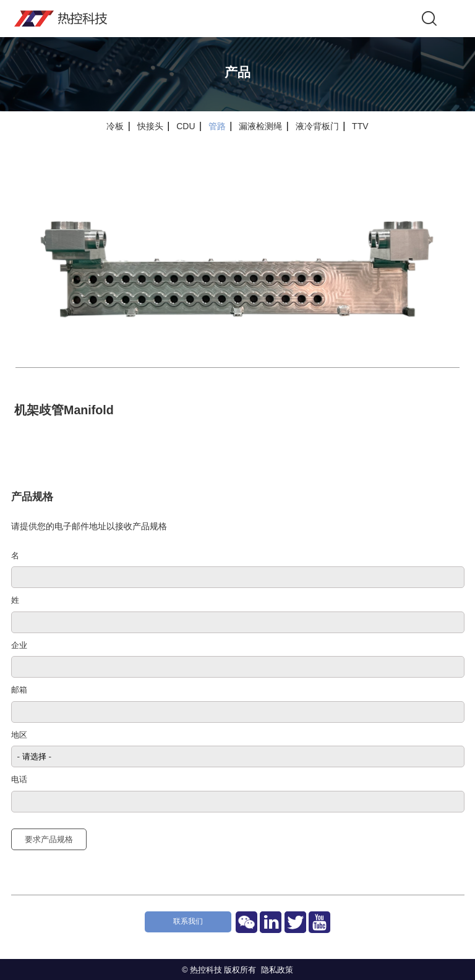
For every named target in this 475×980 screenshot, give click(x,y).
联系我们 (188, 921)
